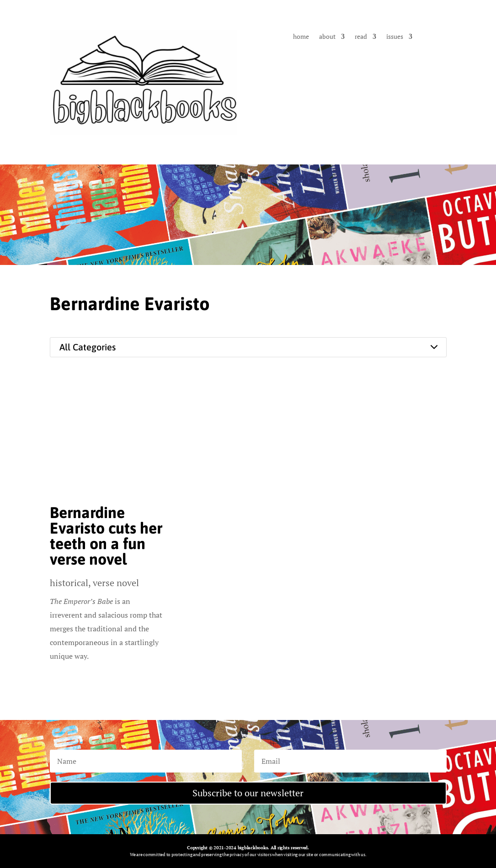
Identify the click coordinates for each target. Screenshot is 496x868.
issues (395, 37)
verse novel (116, 583)
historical (69, 583)
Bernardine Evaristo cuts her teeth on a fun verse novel (106, 536)
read (361, 37)
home (301, 37)
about (327, 37)
